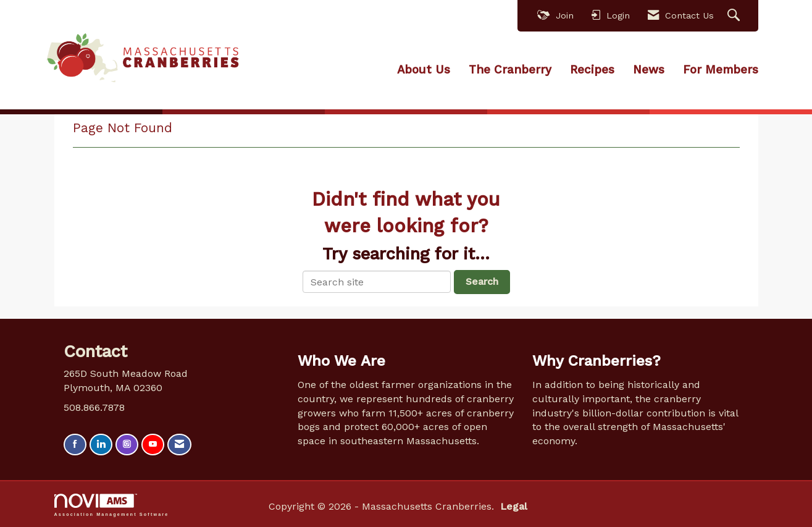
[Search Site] (735, 16)
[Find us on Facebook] (75, 445)
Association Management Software (112, 504)
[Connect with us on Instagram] (127, 445)
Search (482, 281)
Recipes (592, 70)
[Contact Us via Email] (179, 445)
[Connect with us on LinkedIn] (101, 445)
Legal (511, 506)
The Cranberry (510, 70)
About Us (424, 70)
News (649, 70)
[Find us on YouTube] (153, 445)
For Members (721, 70)
